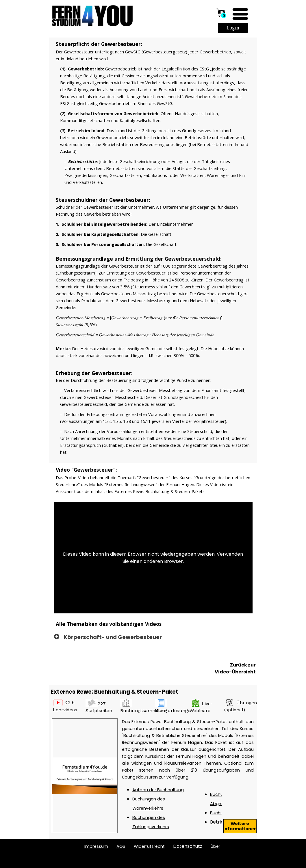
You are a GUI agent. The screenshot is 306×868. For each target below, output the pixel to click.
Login (233, 28)
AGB (121, 846)
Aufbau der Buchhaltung (158, 790)
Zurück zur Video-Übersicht (235, 668)
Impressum (96, 846)
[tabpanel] (153, 252)
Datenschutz (188, 846)
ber (215, 846)
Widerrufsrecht (149, 846)
